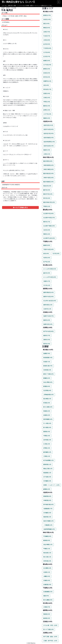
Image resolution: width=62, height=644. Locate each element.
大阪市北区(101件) (48, 125)
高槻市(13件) (47, 150)
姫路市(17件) (47, 336)
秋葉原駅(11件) (47, 473)
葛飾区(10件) (47, 118)
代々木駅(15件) (47, 423)
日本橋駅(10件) (47, 481)
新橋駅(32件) (47, 378)
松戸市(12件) (47, 262)
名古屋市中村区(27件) (49, 218)
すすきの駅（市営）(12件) (50, 625)
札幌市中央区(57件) (48, 316)
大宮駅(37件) (47, 607)
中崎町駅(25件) (47, 500)
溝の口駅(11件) (47, 557)
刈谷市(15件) (47, 230)
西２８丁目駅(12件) (48, 629)
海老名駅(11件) (47, 553)
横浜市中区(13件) (48, 194)
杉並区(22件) (47, 73)
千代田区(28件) (47, 48)
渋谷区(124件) (47, 19)
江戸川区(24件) (47, 65)
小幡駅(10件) (47, 576)
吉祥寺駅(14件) (47, 440)
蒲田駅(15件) (47, 432)
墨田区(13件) (47, 106)
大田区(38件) (47, 40)
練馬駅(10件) (47, 489)
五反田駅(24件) (47, 391)
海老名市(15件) (47, 186)
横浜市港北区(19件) (48, 174)
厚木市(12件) (47, 198)
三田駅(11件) (47, 456)
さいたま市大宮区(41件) (50, 269)
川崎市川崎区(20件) (48, 169)
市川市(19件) (56, 254)
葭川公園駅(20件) (48, 600)
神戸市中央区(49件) (48, 331)
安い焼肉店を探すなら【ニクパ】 (19, 2)
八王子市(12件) (47, 114)
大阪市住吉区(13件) (48, 146)
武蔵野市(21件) (47, 81)
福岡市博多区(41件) (48, 292)
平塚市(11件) (47, 206)
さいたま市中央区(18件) (50, 277)
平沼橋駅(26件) (47, 536)
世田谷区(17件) (47, 89)
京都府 (3, 8)
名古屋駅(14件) (47, 568)
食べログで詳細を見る (20, 207)
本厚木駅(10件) (47, 561)
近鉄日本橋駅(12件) (48, 521)
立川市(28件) (47, 52)
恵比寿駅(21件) (47, 399)
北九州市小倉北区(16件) (50, 301)
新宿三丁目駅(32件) (48, 374)
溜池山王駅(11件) (48, 469)
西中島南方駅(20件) (48, 505)
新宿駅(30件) (47, 386)
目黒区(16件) (47, 94)
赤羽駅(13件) (47, 448)
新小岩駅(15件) (47, 428)
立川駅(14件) (47, 444)
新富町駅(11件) (47, 465)
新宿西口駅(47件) (48, 366)
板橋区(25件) (47, 61)
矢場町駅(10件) (47, 585)
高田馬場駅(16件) (48, 419)
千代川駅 (14, 8)
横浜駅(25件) (47, 540)
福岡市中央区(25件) (48, 297)
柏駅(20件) (46, 596)
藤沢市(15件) (47, 190)
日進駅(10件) (47, 580)
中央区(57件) (47, 36)
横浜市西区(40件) (48, 161)
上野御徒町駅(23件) (48, 395)
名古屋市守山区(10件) (49, 238)
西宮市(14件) (47, 344)
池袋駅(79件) (47, 353)
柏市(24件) (46, 254)
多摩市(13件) (47, 110)
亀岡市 (8, 8)
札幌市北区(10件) (48, 324)
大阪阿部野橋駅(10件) (49, 529)
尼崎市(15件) (47, 340)
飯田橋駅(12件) (47, 452)
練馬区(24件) (47, 69)
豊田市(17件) (47, 222)
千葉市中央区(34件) (48, 249)
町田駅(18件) (47, 403)
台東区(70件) (47, 32)
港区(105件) (46, 24)
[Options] (59, 2)
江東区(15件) (47, 98)
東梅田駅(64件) (47, 496)
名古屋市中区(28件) (48, 214)
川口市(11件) (47, 285)
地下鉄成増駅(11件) (48, 460)
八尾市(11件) (47, 154)
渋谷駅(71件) (47, 362)
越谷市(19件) (47, 273)
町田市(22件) (47, 77)
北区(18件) (46, 85)
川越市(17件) (47, 281)
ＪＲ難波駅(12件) (48, 525)
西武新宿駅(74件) (48, 358)
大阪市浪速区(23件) (48, 138)
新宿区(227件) (47, 15)
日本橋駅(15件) (47, 513)
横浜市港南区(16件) (48, 182)
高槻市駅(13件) (47, 517)
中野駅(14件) (47, 436)
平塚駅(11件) (47, 549)
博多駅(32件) (47, 614)
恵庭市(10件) (47, 320)
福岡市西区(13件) (48, 305)
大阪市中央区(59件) (48, 129)
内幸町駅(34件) (47, 370)
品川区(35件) (47, 44)
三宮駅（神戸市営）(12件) (50, 641)
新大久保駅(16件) (48, 407)
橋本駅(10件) (47, 618)
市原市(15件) (47, 258)
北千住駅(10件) (47, 477)
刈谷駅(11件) (47, 572)
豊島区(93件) (47, 28)
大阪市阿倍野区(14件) (49, 142)
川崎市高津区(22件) (48, 165)
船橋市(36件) (47, 245)
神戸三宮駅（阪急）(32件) (50, 637)
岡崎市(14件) (47, 234)
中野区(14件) (47, 102)
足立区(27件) (47, 56)
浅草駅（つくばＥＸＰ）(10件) (51, 485)
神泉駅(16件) (47, 411)
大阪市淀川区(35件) (48, 134)
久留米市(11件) (47, 309)
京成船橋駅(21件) (48, 592)
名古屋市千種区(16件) (49, 226)
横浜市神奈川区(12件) (49, 202)
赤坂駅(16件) (47, 415)
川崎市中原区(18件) (48, 178)
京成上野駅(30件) (48, 382)
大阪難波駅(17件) (48, 509)
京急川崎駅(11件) (48, 545)
